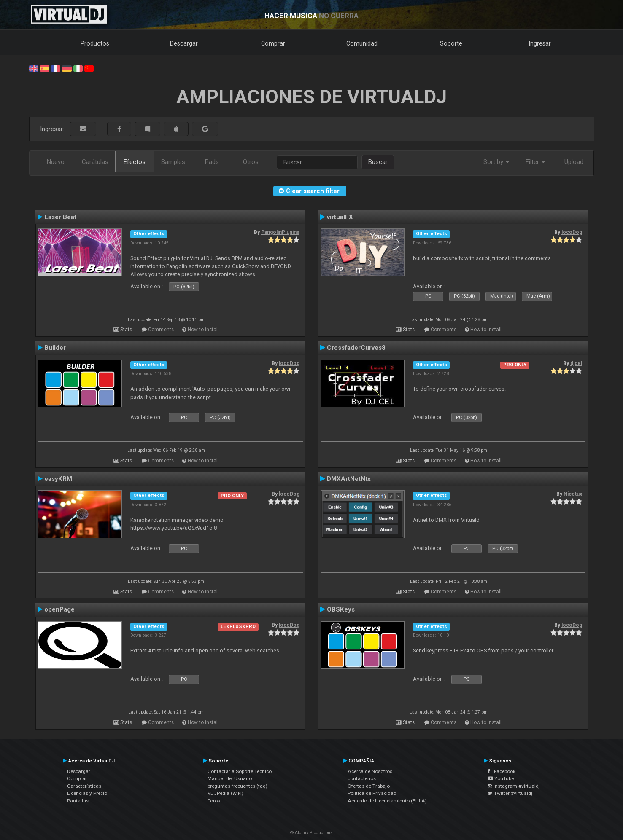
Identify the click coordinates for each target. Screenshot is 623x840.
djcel (576, 363)
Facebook (502, 771)
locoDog (572, 232)
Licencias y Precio (87, 793)
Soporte (451, 43)
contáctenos (362, 778)
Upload (574, 162)
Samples (173, 162)
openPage (59, 609)
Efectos (135, 162)
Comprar (273, 43)
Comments (161, 330)
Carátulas (95, 162)
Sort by (496, 162)
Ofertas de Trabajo (369, 786)
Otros (251, 162)
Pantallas (78, 801)
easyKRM (58, 479)
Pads (212, 162)
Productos (95, 43)
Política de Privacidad (372, 793)
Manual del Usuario (230, 778)
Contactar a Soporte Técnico (240, 771)
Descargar (184, 43)
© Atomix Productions (311, 833)
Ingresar (540, 43)
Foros (214, 801)
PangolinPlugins (280, 232)
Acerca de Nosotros (370, 771)
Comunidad (362, 43)
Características (84, 786)
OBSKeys (341, 609)
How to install (203, 330)
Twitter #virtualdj (510, 793)
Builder (55, 348)
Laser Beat (60, 217)
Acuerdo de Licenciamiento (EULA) (387, 801)
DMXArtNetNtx (349, 479)
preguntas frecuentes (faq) (237, 786)
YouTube (501, 778)
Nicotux (573, 494)
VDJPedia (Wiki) (225, 793)
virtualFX (340, 217)
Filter (535, 162)
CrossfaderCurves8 (356, 348)
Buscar (378, 162)
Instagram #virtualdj (514, 786)
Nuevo (56, 162)
